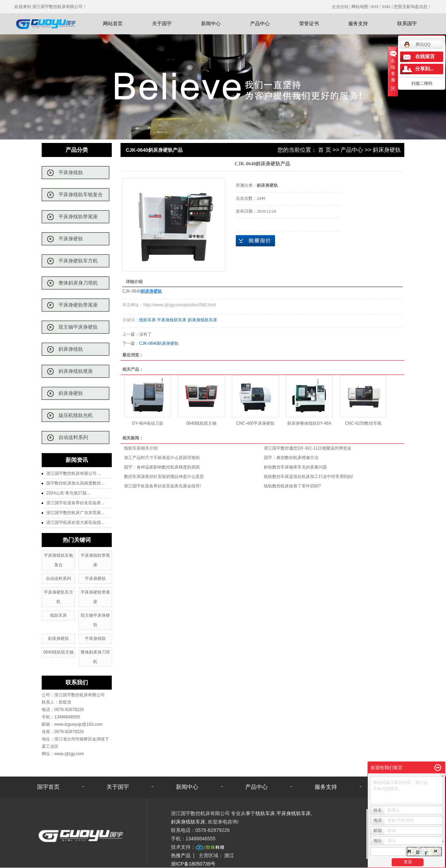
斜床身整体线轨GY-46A (309, 423)
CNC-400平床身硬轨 (255, 423)
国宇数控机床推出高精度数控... (75, 483)
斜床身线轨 (71, 349)
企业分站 (340, 7)
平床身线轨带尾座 (78, 217)
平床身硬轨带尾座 (78, 305)
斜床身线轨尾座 (76, 371)
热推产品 (181, 855)
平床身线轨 (71, 173)
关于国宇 (162, 23)
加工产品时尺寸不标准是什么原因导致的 (162, 458)
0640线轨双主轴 (58, 652)
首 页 (324, 150)
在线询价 (255, 241)
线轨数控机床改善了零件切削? (292, 486)
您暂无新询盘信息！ (413, 7)
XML (386, 7)
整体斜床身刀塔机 (78, 283)
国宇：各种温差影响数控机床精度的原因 (162, 467)
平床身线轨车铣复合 (81, 195)
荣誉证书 (309, 23)
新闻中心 (211, 23)
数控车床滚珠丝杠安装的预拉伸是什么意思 (164, 477)
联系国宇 (407, 23)
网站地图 (360, 7)
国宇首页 (48, 787)
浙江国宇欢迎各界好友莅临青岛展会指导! (162, 486)
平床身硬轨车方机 (78, 261)
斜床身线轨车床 (203, 320)
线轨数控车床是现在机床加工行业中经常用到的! (308, 477)
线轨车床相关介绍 (141, 448)
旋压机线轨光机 (76, 415)
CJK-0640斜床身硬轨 (159, 343)
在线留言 (425, 57)
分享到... (424, 69)
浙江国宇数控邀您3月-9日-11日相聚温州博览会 (308, 448)
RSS (375, 7)
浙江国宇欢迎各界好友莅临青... (75, 503)
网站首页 (113, 23)
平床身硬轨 (71, 239)
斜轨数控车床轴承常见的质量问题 (295, 467)
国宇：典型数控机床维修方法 (291, 458)
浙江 (229, 855)
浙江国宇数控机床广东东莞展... (75, 513)
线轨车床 (59, 615)
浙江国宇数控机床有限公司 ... (74, 473)
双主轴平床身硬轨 (78, 327)
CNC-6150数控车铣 (363, 423)
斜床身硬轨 (71, 393)
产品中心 (260, 23)
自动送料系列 (73, 438)
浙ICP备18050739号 (193, 864)
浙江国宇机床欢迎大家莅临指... (75, 522)
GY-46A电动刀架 (147, 423)
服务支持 (358, 23)
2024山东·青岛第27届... (68, 493)
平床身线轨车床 (172, 320)
